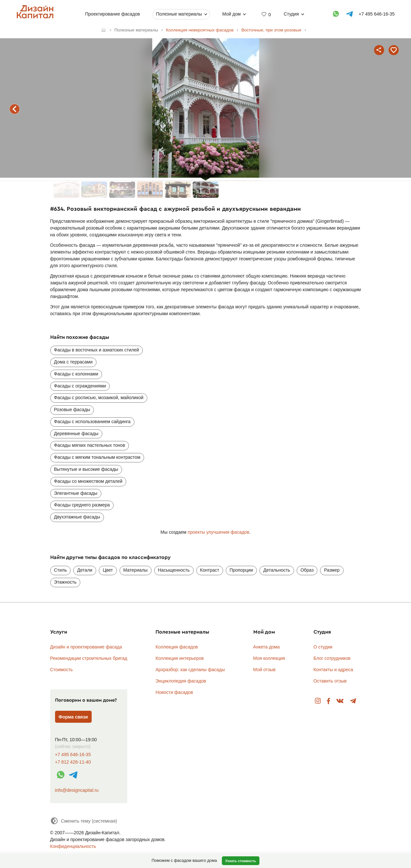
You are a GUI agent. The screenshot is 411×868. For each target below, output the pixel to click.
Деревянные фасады (76, 434)
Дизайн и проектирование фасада (86, 647)
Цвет (108, 570)
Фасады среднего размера (82, 505)
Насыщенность (174, 570)
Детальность (277, 570)
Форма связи (73, 717)
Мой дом (231, 14)
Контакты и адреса (333, 670)
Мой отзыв (264, 670)
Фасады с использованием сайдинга (92, 422)
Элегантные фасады (76, 493)
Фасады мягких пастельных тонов (90, 445)
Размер (332, 570)
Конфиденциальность (73, 846)
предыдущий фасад (15, 109)
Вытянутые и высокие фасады (86, 469)
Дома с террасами (73, 362)
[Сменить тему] (84, 821)
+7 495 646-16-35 (73, 755)
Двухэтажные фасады (77, 517)
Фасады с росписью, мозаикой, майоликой (99, 398)
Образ (307, 570)
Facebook (328, 701)
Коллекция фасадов (177, 647)
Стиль (61, 570)
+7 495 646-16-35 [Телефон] (377, 14)
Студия (291, 14)
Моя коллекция (269, 658)
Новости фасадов (174, 692)
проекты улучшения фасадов (218, 532)
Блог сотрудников (332, 658)
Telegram (353, 701)
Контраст (210, 570)
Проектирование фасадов (113, 14)
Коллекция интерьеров (180, 658)
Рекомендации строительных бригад (89, 658)
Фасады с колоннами (76, 374)
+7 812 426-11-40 (73, 762)
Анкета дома (267, 647)
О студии (323, 647)
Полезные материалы (179, 14)
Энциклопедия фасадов (181, 681)
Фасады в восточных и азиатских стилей (97, 350)
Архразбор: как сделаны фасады (190, 670)
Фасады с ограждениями (80, 386)
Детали (85, 570)
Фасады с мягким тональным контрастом (97, 457)
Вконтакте (340, 701)
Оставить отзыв (330, 681)
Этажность (65, 582)
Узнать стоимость (240, 861)
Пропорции (241, 570)
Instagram (318, 701)
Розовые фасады (72, 410)
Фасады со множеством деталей (88, 481)
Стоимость (62, 670)
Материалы (136, 570)
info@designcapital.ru (77, 790)
